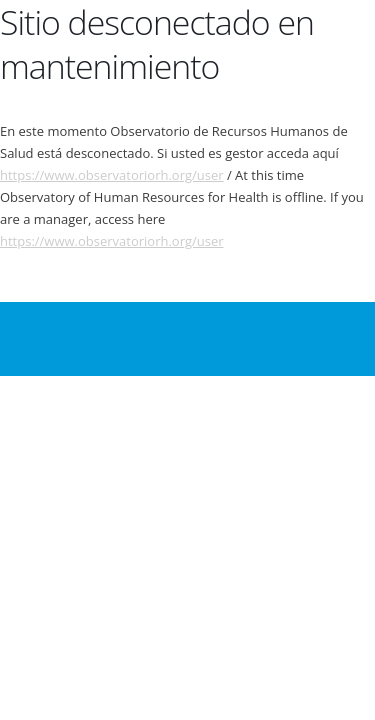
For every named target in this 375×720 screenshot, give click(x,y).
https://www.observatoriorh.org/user (112, 175)
